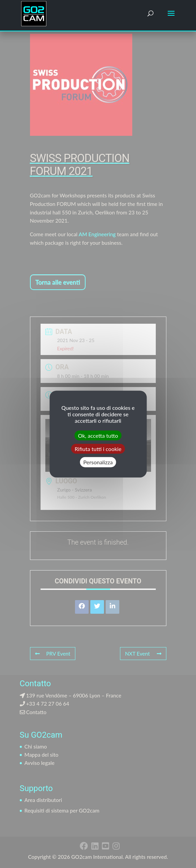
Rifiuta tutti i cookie (98, 449)
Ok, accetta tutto (98, 436)
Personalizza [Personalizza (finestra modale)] (98, 462)
